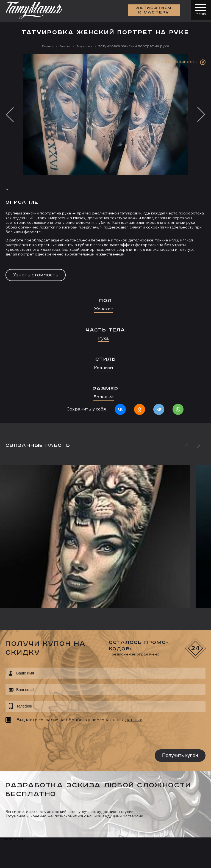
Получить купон (180, 755)
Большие (104, 397)
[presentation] (41, 737)
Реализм (103, 368)
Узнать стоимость (36, 275)
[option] (105, 239)
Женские (103, 309)
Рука (103, 339)
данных (134, 720)
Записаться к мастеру (152, 11)
